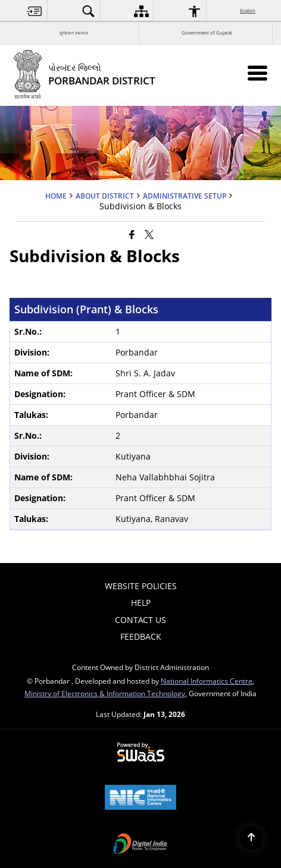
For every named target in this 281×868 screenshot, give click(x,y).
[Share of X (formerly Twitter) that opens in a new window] (149, 234)
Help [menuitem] (141, 603)
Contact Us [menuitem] (140, 620)
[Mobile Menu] (257, 73)
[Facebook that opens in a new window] (132, 234)
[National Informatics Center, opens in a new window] (140, 798)
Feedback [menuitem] (141, 636)
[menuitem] (35, 11)
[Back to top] (251, 838)
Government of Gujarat (207, 32)
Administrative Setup (185, 196)
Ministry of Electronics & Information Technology (105, 693)
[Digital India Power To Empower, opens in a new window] (140, 845)
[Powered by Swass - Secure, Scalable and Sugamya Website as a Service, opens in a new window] (141, 753)
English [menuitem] (248, 10)
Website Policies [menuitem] (141, 586)
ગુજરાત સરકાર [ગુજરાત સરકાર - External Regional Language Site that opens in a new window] (74, 32)
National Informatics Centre (207, 681)
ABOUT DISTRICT (105, 196)
